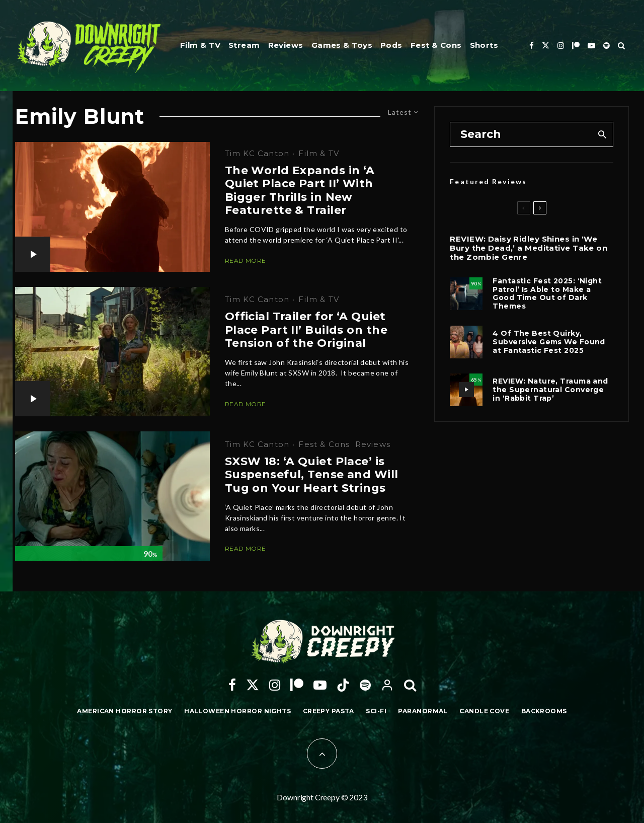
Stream (244, 45)
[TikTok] (343, 685)
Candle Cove (484, 711)
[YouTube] (591, 46)
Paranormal (423, 711)
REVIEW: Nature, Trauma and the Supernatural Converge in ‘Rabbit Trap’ (550, 390)
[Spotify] (607, 46)
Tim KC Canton (257, 153)
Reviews (286, 45)
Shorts (484, 45)
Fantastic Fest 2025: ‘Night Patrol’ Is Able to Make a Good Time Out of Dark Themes (547, 294)
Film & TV (200, 45)
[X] (546, 46)
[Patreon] (576, 46)
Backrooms (544, 711)
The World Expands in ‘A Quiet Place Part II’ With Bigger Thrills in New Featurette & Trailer (300, 191)
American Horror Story (125, 711)
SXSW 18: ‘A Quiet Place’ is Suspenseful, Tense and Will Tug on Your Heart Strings (312, 475)
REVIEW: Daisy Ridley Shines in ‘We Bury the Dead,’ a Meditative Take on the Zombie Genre (529, 248)
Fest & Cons (436, 45)
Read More (246, 260)
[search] (602, 134)
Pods (391, 45)
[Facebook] (532, 46)
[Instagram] (561, 46)
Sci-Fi (376, 711)
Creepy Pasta (329, 711)
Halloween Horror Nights (237, 711)
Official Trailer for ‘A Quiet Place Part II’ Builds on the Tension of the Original (306, 330)
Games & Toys (342, 45)
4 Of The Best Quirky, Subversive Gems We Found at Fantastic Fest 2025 (549, 342)
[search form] (521, 134)
